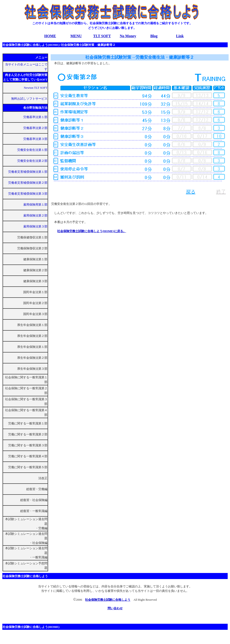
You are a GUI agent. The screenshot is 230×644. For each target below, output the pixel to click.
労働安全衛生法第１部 (32, 150)
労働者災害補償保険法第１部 (28, 172)
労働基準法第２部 (35, 128)
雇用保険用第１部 (35, 205)
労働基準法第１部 (35, 117)
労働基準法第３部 (35, 139)
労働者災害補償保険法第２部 (28, 183)
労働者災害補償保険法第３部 (28, 194)
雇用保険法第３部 (35, 226)
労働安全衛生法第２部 (32, 161)
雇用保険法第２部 (35, 215)
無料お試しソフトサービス (29, 99)
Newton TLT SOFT (36, 88)
